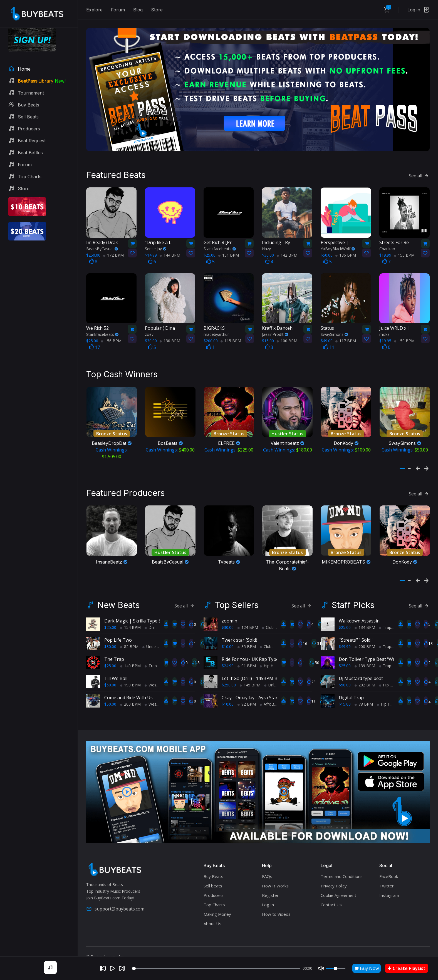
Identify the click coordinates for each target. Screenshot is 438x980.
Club (268, 616)
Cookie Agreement (338, 884)
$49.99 (345, 635)
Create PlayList (407, 968)
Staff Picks (353, 594)
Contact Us (331, 893)
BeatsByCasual (102, 243)
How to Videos (276, 902)
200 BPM (130, 693)
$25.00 (110, 616)
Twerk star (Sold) (239, 629)
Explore (94, 10)
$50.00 (110, 673)
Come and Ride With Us (128, 686)
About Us (212, 912)
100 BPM (287, 335)
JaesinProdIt (275, 328)
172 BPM (113, 249)
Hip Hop (269, 654)
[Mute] (321, 968)
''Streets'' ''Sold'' (356, 629)
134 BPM (365, 616)
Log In (268, 893)
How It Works (275, 874)
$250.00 (229, 673)
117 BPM (346, 335)
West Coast (157, 673)
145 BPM (250, 673)
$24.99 (228, 654)
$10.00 (228, 635)
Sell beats (213, 874)
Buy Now (367, 968)
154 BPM (130, 616)
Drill (150, 616)
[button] (402, 460)
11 (329, 341)
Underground (156, 635)
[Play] (112, 968)
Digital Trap (351, 686)
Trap (151, 654)
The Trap (114, 648)
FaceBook (389, 865)
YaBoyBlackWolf (338, 243)
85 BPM (247, 635)
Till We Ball (116, 667)
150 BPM (404, 335)
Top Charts (214, 893)
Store (157, 10)
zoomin (229, 609)
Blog (138, 10)
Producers (214, 884)
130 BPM (170, 335)
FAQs (267, 865)
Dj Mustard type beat (361, 667)
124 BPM (248, 616)
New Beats (118, 594)
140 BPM (130, 654)
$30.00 (110, 635)
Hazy (266, 243)
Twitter (387, 874)
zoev (149, 328)
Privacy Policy (334, 874)
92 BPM (247, 693)
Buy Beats (213, 865)
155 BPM (404, 249)
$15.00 (345, 693)
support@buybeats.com (115, 897)
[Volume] (336, 968)
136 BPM (346, 249)
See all (419, 170)
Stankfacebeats (220, 243)
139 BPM (365, 654)
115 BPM (231, 335)
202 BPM (365, 673)
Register (270, 884)
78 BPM (364, 693)
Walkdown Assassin (359, 609)
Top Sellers (237, 594)
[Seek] (216, 968)
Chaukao (387, 243)
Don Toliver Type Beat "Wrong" (372, 648)
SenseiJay (156, 243)
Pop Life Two (118, 629)
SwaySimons (334, 328)
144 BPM (170, 249)
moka (384, 328)
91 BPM (247, 654)
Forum (118, 10)
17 (94, 341)
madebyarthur (216, 328)
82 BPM (129, 635)
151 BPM (229, 249)
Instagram (389, 884)
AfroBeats (271, 693)
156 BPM (111, 335)
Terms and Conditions (342, 865)
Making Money (217, 902)
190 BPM (130, 673)
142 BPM (287, 249)
